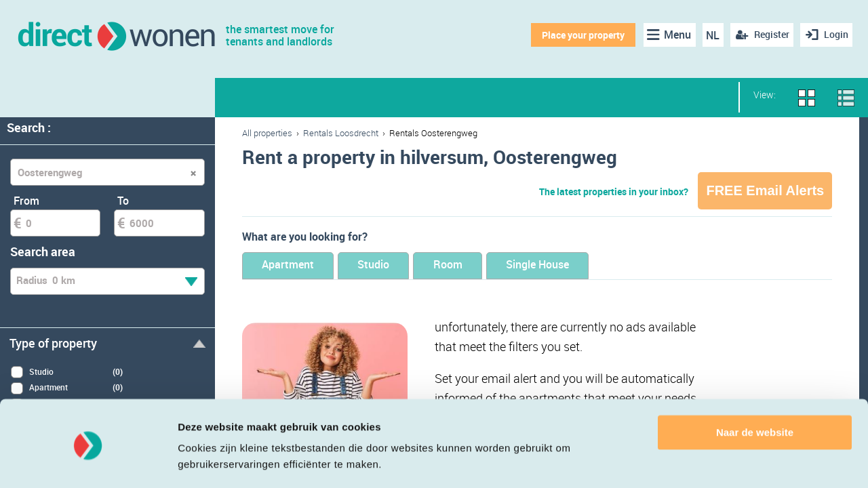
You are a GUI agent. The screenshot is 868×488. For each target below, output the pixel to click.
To (123, 201)
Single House (581, 266)
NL (711, 35)
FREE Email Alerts (765, 190)
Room (478, 266)
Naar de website (755, 392)
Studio (392, 266)
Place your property (580, 35)
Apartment (294, 266)
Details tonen (210, 461)
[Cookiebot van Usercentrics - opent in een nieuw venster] (88, 462)
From (26, 201)
